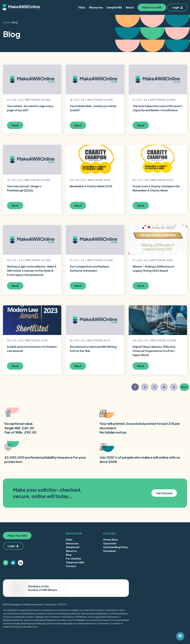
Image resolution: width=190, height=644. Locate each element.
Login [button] (177, 7)
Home (6, 22)
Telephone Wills (75, 562)
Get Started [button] (164, 493)
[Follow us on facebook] (6, 563)
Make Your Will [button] (152, 7)
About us (71, 551)
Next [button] (185, 388)
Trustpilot (114, 588)
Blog (69, 555)
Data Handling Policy (116, 547)
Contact (71, 566)
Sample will (73, 547)
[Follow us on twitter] (13, 563)
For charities (74, 559)
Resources (72, 543)
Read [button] (15, 125)
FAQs (69, 540)
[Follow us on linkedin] (20, 563)
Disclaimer (110, 551)
